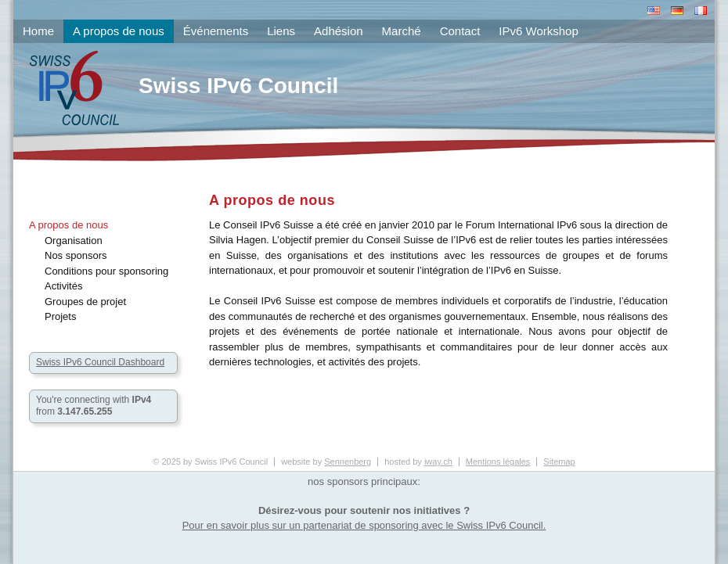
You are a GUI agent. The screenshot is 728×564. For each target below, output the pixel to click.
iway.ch (438, 462)
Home (38, 31)
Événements (216, 31)
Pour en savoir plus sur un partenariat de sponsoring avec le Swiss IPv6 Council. (364, 525)
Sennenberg (348, 462)
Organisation (74, 241)
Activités (63, 286)
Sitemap (559, 462)
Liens (281, 31)
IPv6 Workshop (538, 31)
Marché (402, 31)
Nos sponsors (76, 255)
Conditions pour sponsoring (106, 271)
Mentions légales (498, 462)
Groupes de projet (85, 302)
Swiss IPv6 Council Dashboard (100, 362)
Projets (60, 316)
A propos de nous (68, 225)
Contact (460, 31)
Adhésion (339, 31)
